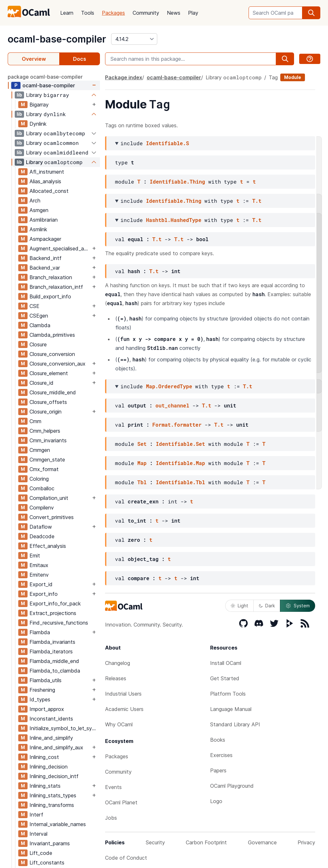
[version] (134, 39)
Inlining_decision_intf (54, 776)
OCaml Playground (232, 786)
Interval (38, 834)
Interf (36, 815)
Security (155, 842)
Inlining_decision (49, 767)
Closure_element (49, 373)
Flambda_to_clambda (55, 671)
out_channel (172, 405)
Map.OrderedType (169, 386)
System (298, 606)
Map (142, 463)
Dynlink (38, 124)
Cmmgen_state (47, 460)
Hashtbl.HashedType (174, 220)
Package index (124, 77)
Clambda (40, 325)
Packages (113, 13)
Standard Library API (235, 724)
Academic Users (124, 709)
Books (218, 740)
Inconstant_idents (51, 719)
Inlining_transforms (52, 805)
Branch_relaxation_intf (56, 287)
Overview (34, 59)
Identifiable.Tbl (180, 482)
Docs (80, 59)
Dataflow (41, 527)
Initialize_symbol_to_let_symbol (65, 728)
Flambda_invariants (52, 642)
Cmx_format (44, 469)
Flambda (40, 632)
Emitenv (39, 575)
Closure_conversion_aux (57, 364)
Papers (218, 770)
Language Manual (231, 709)
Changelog (118, 663)
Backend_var (45, 268)
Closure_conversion (52, 354)
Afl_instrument (47, 172)
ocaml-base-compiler (57, 39)
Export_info (44, 594)
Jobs (111, 818)
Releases (116, 678)
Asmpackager (45, 239)
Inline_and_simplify (51, 738)
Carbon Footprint (206, 842)
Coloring (39, 479)
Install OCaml (226, 663)
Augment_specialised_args (60, 249)
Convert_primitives (52, 517)
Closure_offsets (48, 402)
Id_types (40, 699)
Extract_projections (53, 613)
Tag (273, 77)
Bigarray (39, 105)
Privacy (306, 842)
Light (239, 606)
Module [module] (293, 77)
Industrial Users (123, 694)
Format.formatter (177, 425)
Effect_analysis (48, 546)
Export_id (41, 584)
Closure (38, 344)
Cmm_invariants (48, 440)
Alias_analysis (45, 181)
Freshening (42, 690)
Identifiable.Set (180, 444)
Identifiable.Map (180, 463)
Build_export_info (50, 296)
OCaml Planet (121, 802)
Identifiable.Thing (177, 181)
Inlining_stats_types (53, 795)
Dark (267, 606)
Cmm (35, 421)
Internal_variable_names (58, 824)
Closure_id (41, 383)
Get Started (225, 678)
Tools (88, 13)
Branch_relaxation (51, 277)
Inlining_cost (44, 757)
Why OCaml (119, 724)
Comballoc (42, 488)
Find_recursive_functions (59, 623)
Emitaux (39, 565)
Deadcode (42, 536)
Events (113, 787)
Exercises (221, 755)
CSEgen (39, 316)
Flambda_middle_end (54, 661)
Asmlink (38, 229)
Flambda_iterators (51, 651)
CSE (34, 306)
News (174, 13)
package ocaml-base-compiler (45, 77)
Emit (35, 556)
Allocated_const (49, 191)
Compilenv (42, 508)
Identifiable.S (168, 143)
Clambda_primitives (52, 335)
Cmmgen (40, 450)
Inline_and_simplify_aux (56, 747)
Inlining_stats (45, 786)
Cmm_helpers (45, 431)
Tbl (142, 482)
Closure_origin (45, 412)
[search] (311, 13)
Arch (35, 201)
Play (193, 13)
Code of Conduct (126, 858)
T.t (257, 201)
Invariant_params (50, 843)
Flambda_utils (45, 680)
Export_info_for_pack (55, 604)
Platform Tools (228, 694)
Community (146, 13)
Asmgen (39, 210)
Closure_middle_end (53, 392)
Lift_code (41, 853)
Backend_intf (45, 258)
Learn (67, 13)
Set (142, 444)
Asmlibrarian (44, 220)
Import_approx (47, 709)
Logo (216, 801)
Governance (262, 842)
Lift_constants (47, 863)
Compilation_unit (49, 498)
